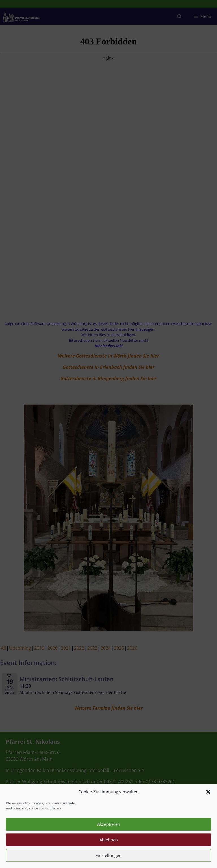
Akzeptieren (109, 834)
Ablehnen (109, 849)
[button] (208, 801)
